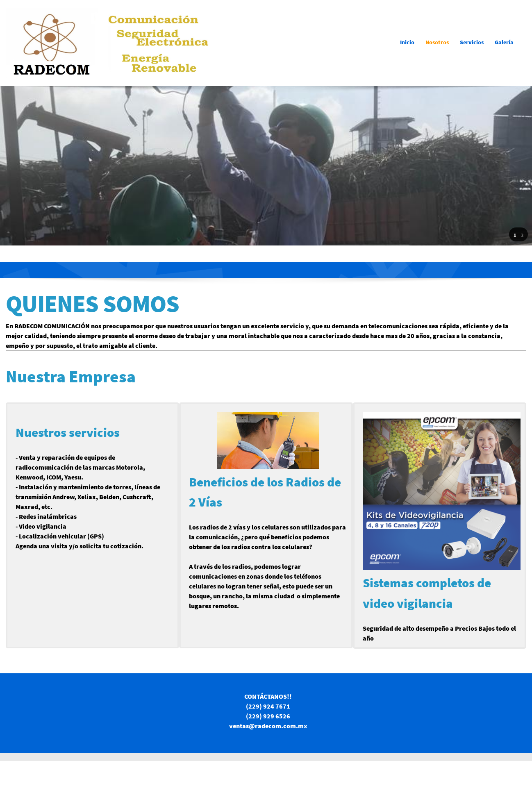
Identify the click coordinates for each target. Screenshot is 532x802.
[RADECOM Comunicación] (108, 43)
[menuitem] (408, 43)
